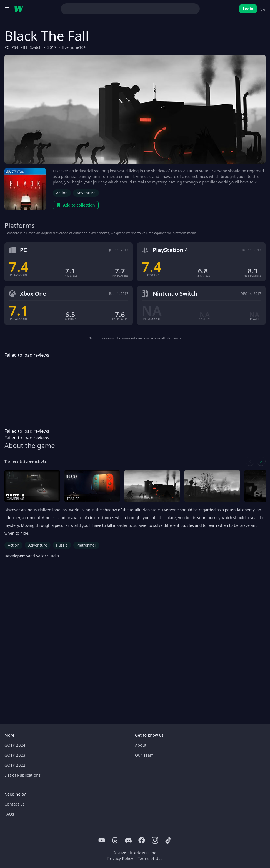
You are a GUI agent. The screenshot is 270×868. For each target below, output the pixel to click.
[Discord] (128, 840)
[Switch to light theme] (263, 9)
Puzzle (62, 545)
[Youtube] (102, 840)
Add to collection (76, 205)
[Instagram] (155, 840)
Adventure (86, 193)
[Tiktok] (168, 840)
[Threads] (115, 840)
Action (62, 193)
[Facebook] (142, 840)
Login (248, 9)
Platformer (87, 545)
